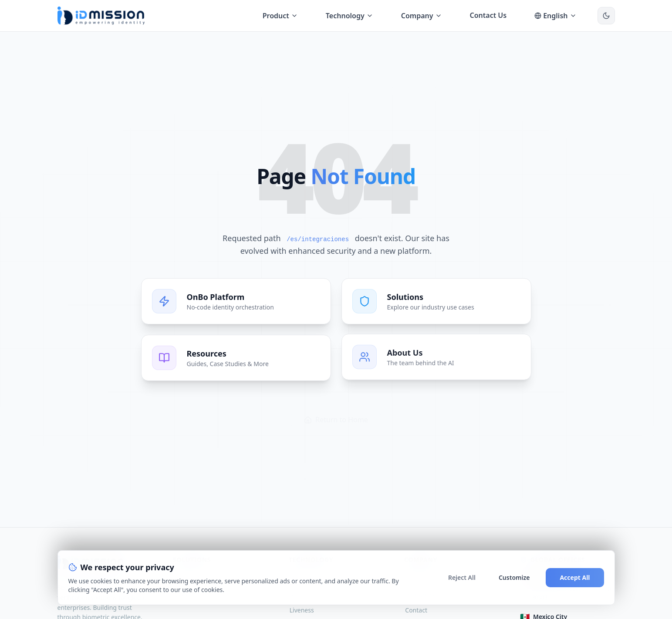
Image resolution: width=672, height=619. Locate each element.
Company (422, 16)
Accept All (575, 577)
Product (280, 16)
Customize (514, 577)
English (555, 16)
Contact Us (488, 15)
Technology (350, 16)
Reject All (462, 577)
